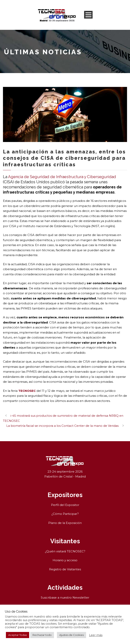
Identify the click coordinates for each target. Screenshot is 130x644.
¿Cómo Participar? (65, 514)
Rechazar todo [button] (42, 635)
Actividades (65, 588)
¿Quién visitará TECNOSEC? (65, 551)
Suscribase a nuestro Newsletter (65, 597)
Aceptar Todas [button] (18, 635)
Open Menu (88, 15)
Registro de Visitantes (65, 569)
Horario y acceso (65, 560)
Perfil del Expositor (65, 505)
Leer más (96, 635)
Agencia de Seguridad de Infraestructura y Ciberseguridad (62, 177)
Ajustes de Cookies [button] (71, 635)
